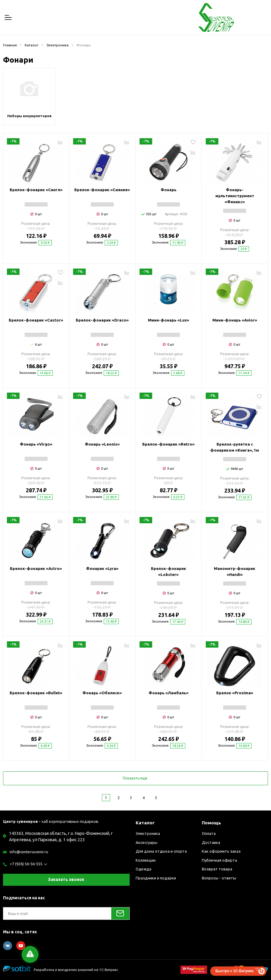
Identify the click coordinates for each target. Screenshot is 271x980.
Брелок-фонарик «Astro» (36, 568)
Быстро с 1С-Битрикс (235, 971)
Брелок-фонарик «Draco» (102, 320)
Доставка (211, 842)
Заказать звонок (66, 879)
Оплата (209, 833)
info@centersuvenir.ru (29, 852)
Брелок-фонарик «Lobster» (169, 571)
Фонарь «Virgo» (36, 444)
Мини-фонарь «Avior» (235, 320)
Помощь (211, 823)
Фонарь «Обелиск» (102, 693)
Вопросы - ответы (219, 878)
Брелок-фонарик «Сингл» (36, 190)
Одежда (143, 869)
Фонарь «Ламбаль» (169, 693)
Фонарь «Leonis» (102, 444)
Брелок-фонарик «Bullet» (36, 693)
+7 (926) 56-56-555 (26, 864)
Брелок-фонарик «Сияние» (102, 190)
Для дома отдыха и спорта (161, 851)
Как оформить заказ (221, 851)
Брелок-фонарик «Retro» (168, 444)
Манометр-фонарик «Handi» (235, 571)
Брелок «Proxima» (235, 693)
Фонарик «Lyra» (102, 568)
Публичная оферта (219, 860)
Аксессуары (146, 842)
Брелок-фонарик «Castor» (36, 320)
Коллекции (146, 860)
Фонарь (169, 190)
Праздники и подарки (156, 878)
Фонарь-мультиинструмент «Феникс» (235, 196)
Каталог (145, 823)
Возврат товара (217, 869)
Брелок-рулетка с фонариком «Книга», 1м (235, 447)
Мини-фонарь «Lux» (169, 320)
